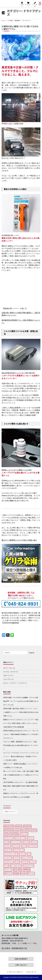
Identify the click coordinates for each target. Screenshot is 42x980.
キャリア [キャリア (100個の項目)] (34, 842)
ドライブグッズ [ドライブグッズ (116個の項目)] (19, 850)
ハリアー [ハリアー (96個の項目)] (17, 858)
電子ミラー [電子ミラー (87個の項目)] (31, 873)
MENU (40, 3)
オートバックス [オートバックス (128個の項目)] (16, 842)
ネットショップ (28, 4)
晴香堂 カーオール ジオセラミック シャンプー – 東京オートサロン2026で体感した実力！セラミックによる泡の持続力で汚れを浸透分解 (21, 723)
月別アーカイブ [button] (10, 812)
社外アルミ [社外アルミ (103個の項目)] (8, 873)
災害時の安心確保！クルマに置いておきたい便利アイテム (20, 28)
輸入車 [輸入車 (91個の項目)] (22, 873)
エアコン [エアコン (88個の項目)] (31, 838)
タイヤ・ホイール (9, 668)
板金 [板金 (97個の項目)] (15, 870)
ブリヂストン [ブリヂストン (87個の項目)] (9, 862)
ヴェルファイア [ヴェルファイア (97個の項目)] (28, 866)
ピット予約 (35, 4)
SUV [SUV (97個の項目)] (22, 830)
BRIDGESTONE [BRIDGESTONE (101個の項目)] (9, 826)
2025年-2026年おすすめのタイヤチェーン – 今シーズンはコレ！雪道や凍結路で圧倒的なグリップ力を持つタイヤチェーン (21, 734)
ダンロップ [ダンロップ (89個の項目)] (8, 850)
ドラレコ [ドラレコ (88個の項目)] (22, 854)
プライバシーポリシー (16, 972)
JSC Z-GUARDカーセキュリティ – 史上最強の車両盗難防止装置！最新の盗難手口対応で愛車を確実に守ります (21, 786)
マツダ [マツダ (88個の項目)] (17, 862)
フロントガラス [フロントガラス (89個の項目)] (27, 858)
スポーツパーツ (8, 676)
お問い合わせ (21, 965)
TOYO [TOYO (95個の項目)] (27, 830)
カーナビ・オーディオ (11, 672)
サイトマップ (32, 972)
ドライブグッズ (8, 679)
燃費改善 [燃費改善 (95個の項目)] (27, 870)
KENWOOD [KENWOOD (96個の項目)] (27, 826)
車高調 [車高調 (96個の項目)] (16, 873)
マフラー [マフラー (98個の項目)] (25, 862)
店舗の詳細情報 (21, 959)
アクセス (22, 4)
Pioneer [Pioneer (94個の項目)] (16, 830)
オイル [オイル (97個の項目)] (6, 842)
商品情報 (17, 21)
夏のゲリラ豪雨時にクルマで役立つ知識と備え (19, 540)
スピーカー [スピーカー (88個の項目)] (16, 846)
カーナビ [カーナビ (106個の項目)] (26, 842)
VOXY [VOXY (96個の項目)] (6, 834)
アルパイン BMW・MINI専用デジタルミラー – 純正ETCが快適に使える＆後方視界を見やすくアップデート (21, 745)
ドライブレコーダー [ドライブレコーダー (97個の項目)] (11, 854)
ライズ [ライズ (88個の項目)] (6, 866)
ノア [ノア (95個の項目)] (29, 854)
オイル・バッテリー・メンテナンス (15, 683)
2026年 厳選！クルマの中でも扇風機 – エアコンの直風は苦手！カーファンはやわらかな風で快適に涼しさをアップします (21, 701)
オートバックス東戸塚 (9, 3)
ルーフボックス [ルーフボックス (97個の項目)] (16, 866)
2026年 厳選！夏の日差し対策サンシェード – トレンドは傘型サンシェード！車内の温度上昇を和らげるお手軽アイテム (21, 712)
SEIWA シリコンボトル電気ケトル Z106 (16, 470)
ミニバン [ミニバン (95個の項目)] (33, 862)
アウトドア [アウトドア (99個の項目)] (24, 834)
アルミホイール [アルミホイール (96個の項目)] (20, 838)
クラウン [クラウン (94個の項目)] (7, 846)
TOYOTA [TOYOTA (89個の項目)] (34, 830)
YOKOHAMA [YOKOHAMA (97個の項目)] (14, 834)
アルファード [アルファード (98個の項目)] (9, 838)
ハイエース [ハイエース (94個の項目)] (8, 858)
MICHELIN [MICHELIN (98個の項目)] (7, 830)
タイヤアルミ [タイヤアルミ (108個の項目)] (33, 846)
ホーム (3, 21)
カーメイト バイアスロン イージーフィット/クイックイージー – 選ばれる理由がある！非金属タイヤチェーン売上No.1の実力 (21, 756)
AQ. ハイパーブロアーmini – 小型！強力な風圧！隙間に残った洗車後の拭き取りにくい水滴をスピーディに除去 (21, 775)
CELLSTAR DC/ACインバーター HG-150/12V (18, 373)
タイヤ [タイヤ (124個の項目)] (24, 846)
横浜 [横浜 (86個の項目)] (20, 870)
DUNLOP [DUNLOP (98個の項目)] (19, 826)
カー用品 (10, 21)
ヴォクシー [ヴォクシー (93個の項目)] (8, 870)
